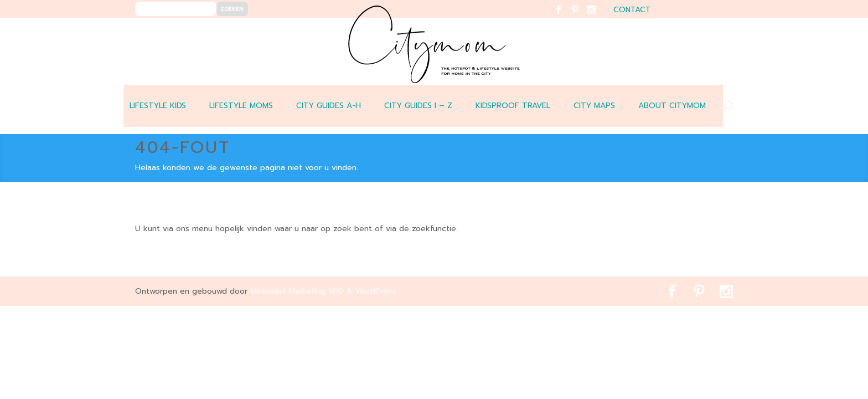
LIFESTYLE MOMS (241, 106)
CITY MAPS (594, 106)
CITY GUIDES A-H (329, 106)
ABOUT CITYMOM (672, 106)
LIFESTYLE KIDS (158, 106)
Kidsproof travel (513, 106)
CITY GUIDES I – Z (418, 106)
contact (632, 11)
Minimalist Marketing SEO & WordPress (323, 291)
